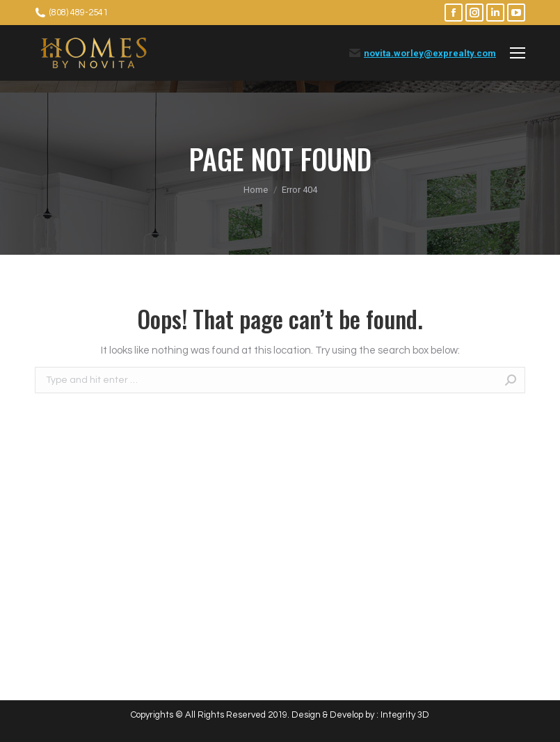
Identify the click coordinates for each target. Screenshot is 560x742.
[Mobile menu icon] (518, 53)
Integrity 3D (405, 715)
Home (256, 190)
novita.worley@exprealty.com (430, 53)
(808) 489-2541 (79, 13)
